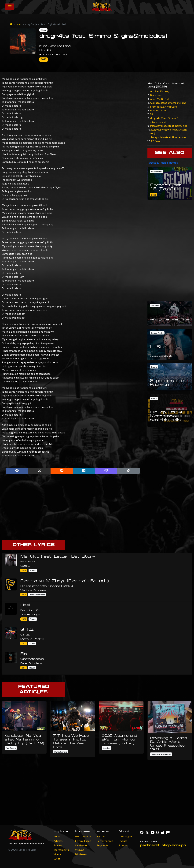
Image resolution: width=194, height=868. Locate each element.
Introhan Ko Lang (159, 91)
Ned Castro (11, 748)
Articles (58, 841)
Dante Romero (61, 752)
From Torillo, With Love (163, 107)
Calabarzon (82, 845)
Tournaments (61, 850)
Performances (105, 841)
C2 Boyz (156, 141)
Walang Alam (158, 110)
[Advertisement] (73, 501)
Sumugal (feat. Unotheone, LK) (168, 103)
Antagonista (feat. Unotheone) (168, 137)
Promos (123, 845)
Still (152, 114)
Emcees (58, 845)
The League (125, 836)
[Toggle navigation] (10, 7)
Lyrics (19, 24)
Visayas (80, 850)
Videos (57, 854)
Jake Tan (106, 748)
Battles (101, 836)
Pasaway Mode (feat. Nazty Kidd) (169, 126)
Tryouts (123, 841)
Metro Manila (83, 836)
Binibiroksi (156, 95)
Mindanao (81, 854)
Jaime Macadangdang (161, 754)
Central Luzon (83, 841)
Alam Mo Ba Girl (159, 99)
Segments (103, 845)
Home (57, 836)
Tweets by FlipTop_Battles (163, 163)
